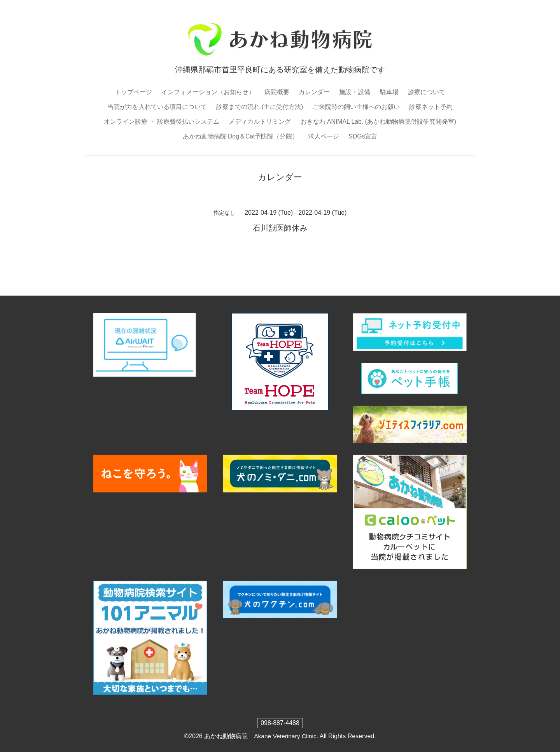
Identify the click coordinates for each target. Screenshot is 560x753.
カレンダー (314, 92)
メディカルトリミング (259, 122)
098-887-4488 (280, 723)
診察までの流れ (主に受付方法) (260, 107)
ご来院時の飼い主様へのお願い (356, 107)
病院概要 (277, 92)
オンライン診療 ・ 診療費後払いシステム (161, 122)
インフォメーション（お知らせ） (208, 92)
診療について (427, 92)
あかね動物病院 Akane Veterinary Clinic (260, 736)
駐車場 (389, 92)
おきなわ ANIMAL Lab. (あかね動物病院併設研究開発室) (378, 122)
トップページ (133, 92)
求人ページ (324, 137)
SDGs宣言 (363, 137)
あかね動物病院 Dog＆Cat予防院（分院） (241, 137)
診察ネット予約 (431, 107)
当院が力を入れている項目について (157, 107)
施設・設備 (355, 92)
